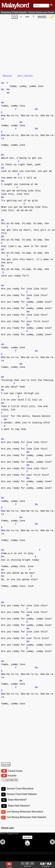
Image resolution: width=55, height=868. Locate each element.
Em (8, 91)
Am (3, 85)
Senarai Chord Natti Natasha (22, 797)
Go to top (6, 766)
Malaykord (15, 5)
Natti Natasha (25, 77)
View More (27, 843)
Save (15, 17)
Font (27, 17)
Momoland (8, 77)
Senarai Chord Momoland (20, 791)
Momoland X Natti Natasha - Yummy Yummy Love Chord (27, 12)
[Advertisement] (27, 47)
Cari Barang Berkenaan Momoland (25, 815)
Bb (3, 117)
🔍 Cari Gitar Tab (10, 782)
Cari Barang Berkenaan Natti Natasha (26, 821)
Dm (3, 91)
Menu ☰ (42, 17)
